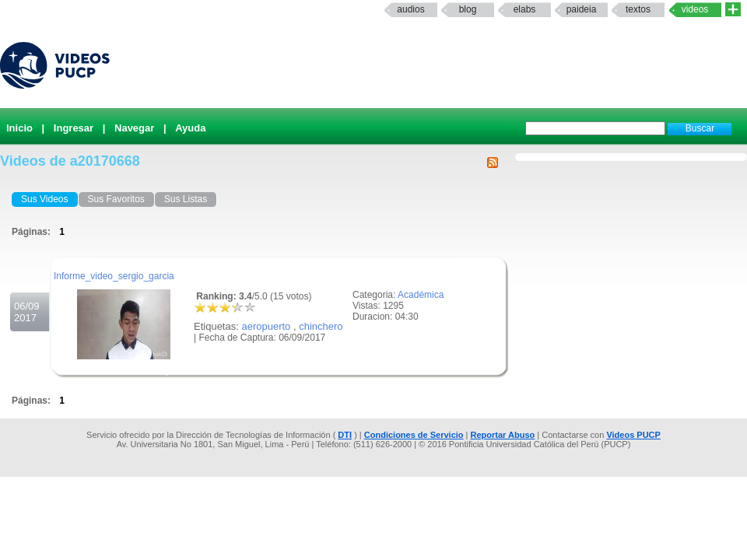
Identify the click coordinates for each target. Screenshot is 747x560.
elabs (525, 9)
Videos (695, 9)
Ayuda (190, 128)
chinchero (321, 326)
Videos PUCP (633, 435)
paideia (582, 9)
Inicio (19, 128)
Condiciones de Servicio (414, 435)
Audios (410, 9)
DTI (345, 435)
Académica (421, 295)
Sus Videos (45, 199)
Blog (468, 9)
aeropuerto (266, 326)
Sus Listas (186, 199)
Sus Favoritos (116, 199)
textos (638, 9)
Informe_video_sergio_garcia (114, 276)
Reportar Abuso (503, 435)
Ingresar (74, 128)
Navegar (134, 128)
